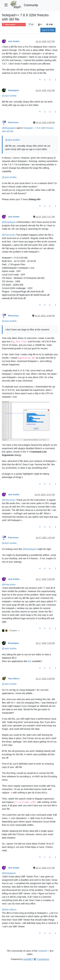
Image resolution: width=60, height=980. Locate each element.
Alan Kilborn (14, 679)
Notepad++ (43, 951)
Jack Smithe (14, 41)
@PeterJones (9, 235)
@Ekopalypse (9, 128)
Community (31, 5)
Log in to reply (48, 30)
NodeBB (28, 959)
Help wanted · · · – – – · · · (14, 25)
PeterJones (13, 122)
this (30, 661)
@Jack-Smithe (9, 96)
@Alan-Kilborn (9, 910)
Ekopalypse (13, 90)
